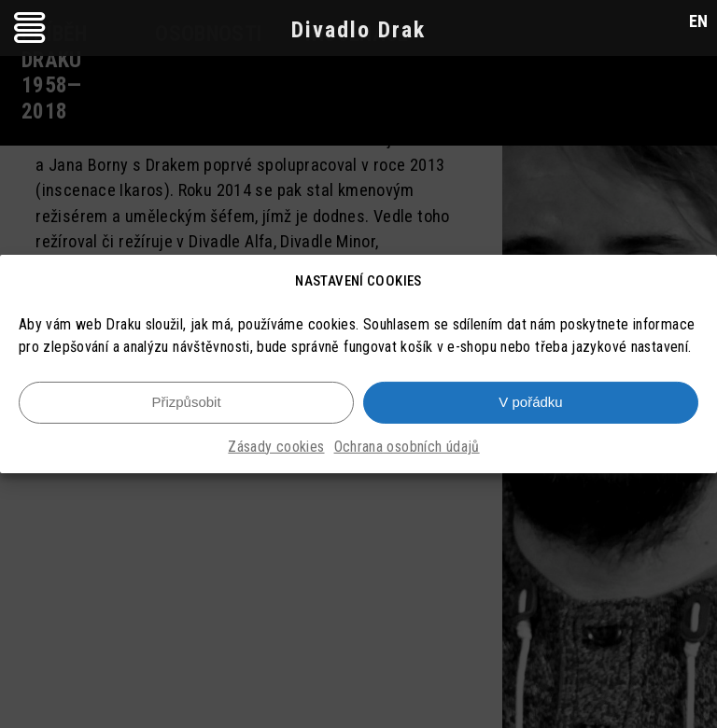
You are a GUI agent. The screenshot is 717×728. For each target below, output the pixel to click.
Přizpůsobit (186, 404)
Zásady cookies (276, 448)
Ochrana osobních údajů (407, 448)
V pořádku (530, 404)
